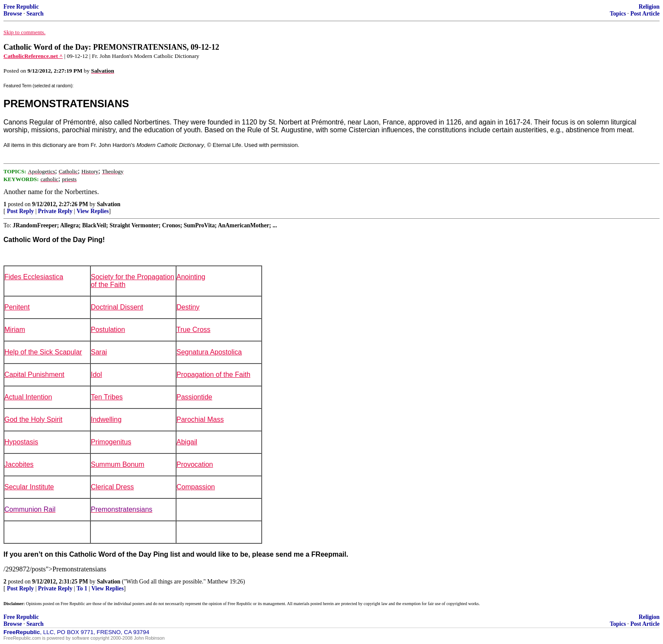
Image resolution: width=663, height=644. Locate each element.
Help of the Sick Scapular (43, 352)
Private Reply (55, 211)
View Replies (93, 211)
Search (35, 14)
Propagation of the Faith (213, 375)
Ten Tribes (107, 397)
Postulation (108, 330)
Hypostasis (21, 442)
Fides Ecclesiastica (34, 277)
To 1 (82, 588)
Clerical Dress (112, 487)
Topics (618, 14)
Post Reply (20, 211)
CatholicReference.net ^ (33, 56)
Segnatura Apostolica (209, 352)
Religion (649, 7)
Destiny (188, 307)
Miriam (15, 330)
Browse (13, 14)
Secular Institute (29, 487)
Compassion (196, 487)
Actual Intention (28, 397)
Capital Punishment (34, 375)
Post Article (645, 14)
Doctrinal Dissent (117, 307)
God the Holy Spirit (33, 419)
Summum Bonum (118, 464)
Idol (96, 375)
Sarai (99, 352)
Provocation (195, 464)
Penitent (17, 307)
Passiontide (194, 397)
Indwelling (106, 419)
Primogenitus (111, 442)
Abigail (187, 442)
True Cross (194, 330)
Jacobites (19, 464)
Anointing (191, 277)
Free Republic (21, 7)
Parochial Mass (200, 419)
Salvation (109, 204)
